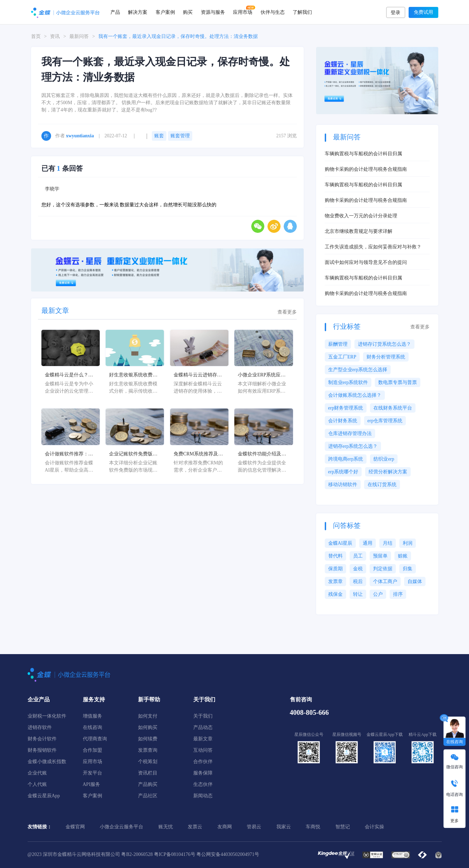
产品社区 (148, 796)
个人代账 (37, 784)
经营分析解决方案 (388, 472)
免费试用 (423, 12)
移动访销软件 (343, 485)
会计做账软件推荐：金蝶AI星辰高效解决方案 (69, 454)
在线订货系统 (382, 485)
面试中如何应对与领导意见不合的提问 (366, 262)
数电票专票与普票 (398, 382)
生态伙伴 (203, 784)
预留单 (380, 556)
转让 (358, 594)
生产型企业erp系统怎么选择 (358, 370)
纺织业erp (384, 459)
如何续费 (148, 739)
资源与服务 (213, 12)
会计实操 (374, 827)
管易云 (254, 827)
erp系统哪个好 (343, 472)
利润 (408, 543)
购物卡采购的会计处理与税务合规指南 (366, 169)
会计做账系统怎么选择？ (355, 395)
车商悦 (313, 827)
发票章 (335, 581)
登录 (395, 13)
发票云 (195, 827)
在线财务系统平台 (393, 408)
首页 (36, 36)
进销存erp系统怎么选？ (353, 446)
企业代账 (37, 773)
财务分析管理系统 (386, 357)
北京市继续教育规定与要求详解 (359, 231)
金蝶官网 (75, 827)
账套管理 (180, 136)
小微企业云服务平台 (121, 827)
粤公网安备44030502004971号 (228, 854)
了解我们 (302, 12)
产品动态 (203, 727)
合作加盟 (92, 750)
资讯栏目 (148, 773)
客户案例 (165, 12)
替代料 (335, 556)
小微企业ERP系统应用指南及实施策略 (262, 375)
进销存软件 (40, 727)
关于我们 (203, 716)
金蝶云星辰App (44, 796)
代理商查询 (95, 739)
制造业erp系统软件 (348, 382)
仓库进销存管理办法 (350, 433)
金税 (358, 569)
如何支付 (148, 716)
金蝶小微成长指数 (47, 762)
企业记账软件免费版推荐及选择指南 (133, 454)
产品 (115, 12)
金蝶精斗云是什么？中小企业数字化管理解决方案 (69, 375)
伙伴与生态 (273, 12)
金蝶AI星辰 (340, 543)
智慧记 (343, 827)
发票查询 (148, 750)
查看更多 (287, 312)
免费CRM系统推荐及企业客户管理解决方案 (198, 454)
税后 (358, 581)
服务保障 (203, 773)
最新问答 (79, 36)
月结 (388, 543)
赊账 (403, 556)
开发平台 (92, 773)
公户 (378, 594)
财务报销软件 (42, 750)
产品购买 (148, 784)
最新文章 (203, 739)
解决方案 (138, 12)
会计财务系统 (343, 421)
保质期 (335, 569)
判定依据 (383, 569)
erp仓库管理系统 (385, 421)
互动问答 (203, 750)
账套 (159, 136)
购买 (188, 12)
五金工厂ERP (342, 357)
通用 (368, 543)
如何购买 (148, 727)
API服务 (92, 784)
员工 (358, 556)
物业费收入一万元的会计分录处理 (361, 216)
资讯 (55, 36)
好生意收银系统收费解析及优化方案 (133, 375)
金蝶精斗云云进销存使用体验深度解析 (198, 375)
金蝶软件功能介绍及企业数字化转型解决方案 (262, 454)
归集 (408, 569)
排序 (398, 594)
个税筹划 (148, 762)
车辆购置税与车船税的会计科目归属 (363, 154)
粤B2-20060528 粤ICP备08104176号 (158, 854)
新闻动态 (203, 796)
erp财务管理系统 (346, 408)
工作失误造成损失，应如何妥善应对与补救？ (373, 247)
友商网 (225, 827)
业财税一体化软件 (47, 716)
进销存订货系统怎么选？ (384, 344)
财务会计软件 (42, 739)
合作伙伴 (203, 762)
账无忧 (166, 827)
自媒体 (415, 581)
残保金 (335, 594)
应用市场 (243, 12)
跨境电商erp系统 (346, 459)
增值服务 (92, 716)
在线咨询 (92, 727)
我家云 (284, 827)
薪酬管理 (338, 344)
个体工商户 (385, 581)
